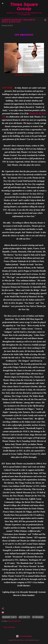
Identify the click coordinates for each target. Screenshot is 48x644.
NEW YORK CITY (24, 617)
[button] (45, 20)
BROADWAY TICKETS (9, 617)
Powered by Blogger (24, 636)
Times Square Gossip (24, 6)
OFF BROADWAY (38, 617)
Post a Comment (9, 627)
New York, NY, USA (14, 621)
